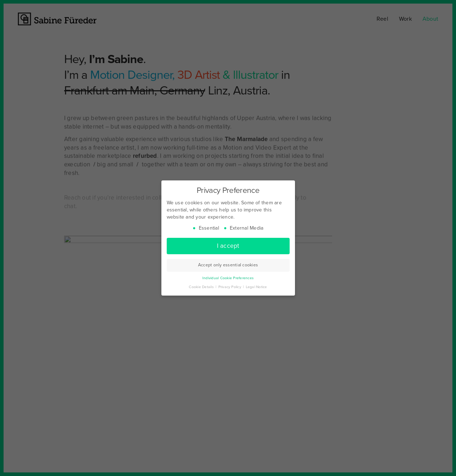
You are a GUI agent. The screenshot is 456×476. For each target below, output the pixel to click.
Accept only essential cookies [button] (228, 265)
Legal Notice (256, 287)
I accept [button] (228, 246)
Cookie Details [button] (202, 287)
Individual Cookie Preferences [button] (228, 278)
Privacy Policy (230, 287)
